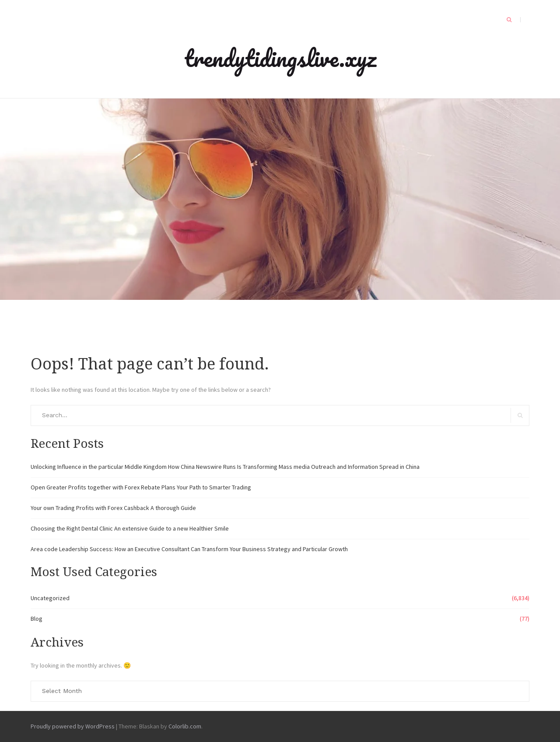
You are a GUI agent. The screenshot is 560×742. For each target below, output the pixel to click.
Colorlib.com (185, 726)
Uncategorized (50, 598)
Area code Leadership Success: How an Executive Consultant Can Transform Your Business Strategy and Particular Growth (189, 549)
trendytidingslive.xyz (280, 58)
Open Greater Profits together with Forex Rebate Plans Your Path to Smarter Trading (141, 487)
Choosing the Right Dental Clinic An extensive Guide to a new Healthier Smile (130, 528)
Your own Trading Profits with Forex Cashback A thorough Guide (113, 508)
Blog (37, 619)
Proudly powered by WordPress (73, 726)
